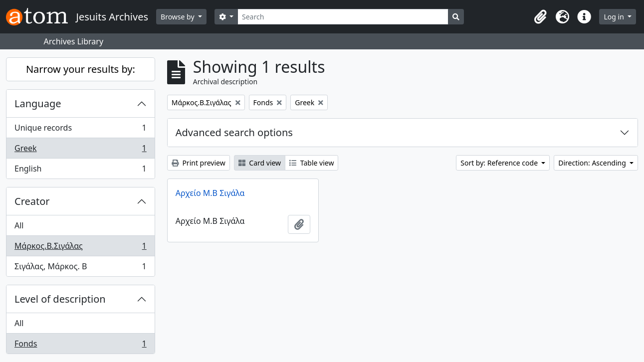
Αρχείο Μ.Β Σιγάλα (210, 193)
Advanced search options (234, 132)
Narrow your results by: (81, 69)
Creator (32, 201)
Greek (80, 150)
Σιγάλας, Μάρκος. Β (80, 268)
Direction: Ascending (593, 163)
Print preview (199, 163)
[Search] (343, 17)
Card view (260, 163)
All (19, 225)
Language (38, 103)
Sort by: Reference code (500, 163)
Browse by (178, 17)
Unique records (80, 130)
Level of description (60, 299)
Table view (312, 163)
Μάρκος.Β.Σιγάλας (80, 248)
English (80, 171)
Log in (615, 17)
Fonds (80, 346)
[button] (540, 17)
